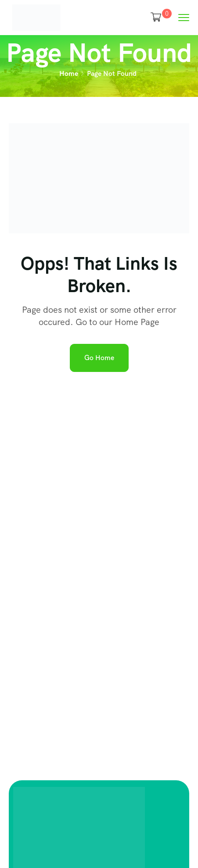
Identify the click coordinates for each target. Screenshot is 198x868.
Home (69, 73)
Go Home (99, 358)
